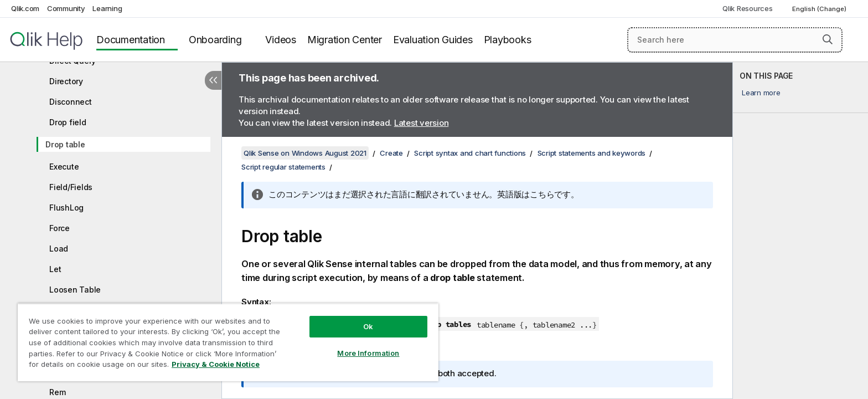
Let (55, 269)
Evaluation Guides (433, 40)
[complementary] (800, 231)
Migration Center (345, 40)
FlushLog (66, 208)
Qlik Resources (748, 8)
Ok (368, 326)
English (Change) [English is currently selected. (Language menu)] (820, 9)
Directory (66, 81)
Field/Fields (71, 187)
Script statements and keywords (592, 153)
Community (66, 8)
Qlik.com (25, 8)
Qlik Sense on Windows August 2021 (305, 153)
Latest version (422, 123)
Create (391, 153)
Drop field (68, 122)
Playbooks (508, 40)
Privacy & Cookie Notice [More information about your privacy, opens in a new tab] (216, 364)
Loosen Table (75, 290)
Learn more (761, 93)
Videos (281, 40)
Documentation (131, 40)
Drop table (65, 144)
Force (60, 228)
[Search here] (735, 40)
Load (59, 249)
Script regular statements (283, 167)
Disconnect (71, 102)
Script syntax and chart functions (470, 153)
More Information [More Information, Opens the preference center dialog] (368, 353)
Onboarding (215, 40)
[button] (828, 39)
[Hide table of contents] (213, 80)
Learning (107, 8)
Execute (64, 167)
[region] (228, 342)
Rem (57, 392)
